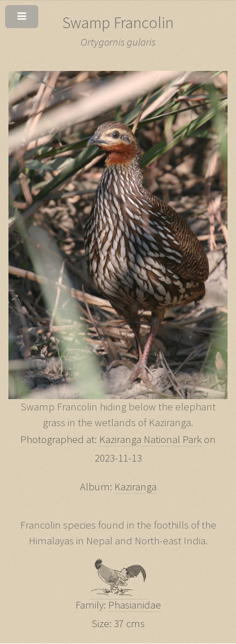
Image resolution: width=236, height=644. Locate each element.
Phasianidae (135, 605)
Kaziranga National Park (150, 439)
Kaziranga (135, 487)
